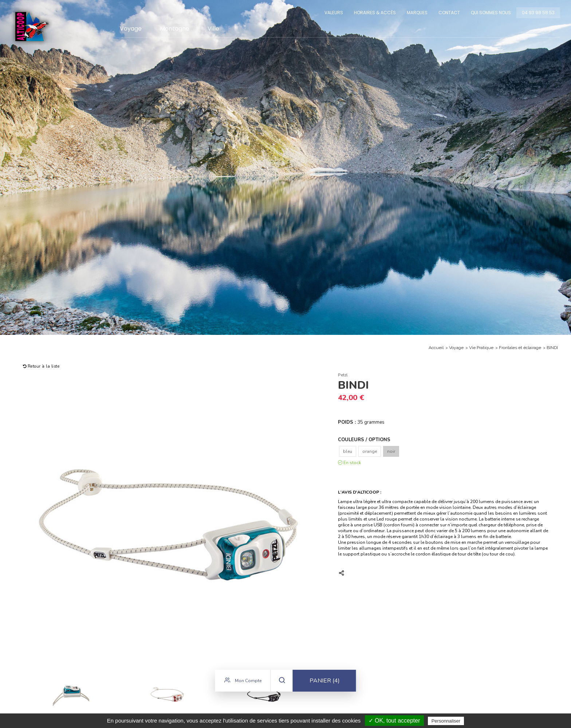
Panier (325, 682)
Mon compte (243, 682)
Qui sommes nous (491, 13)
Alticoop (32, 26)
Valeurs (334, 13)
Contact (449, 13)
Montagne (175, 29)
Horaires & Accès (375, 13)
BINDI (552, 348)
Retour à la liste (41, 366)
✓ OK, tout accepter (394, 721)
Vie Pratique (481, 348)
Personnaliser (446, 721)
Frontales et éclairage (520, 348)
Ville (213, 29)
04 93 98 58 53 (538, 13)
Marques (417, 13)
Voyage (131, 29)
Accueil (436, 348)
